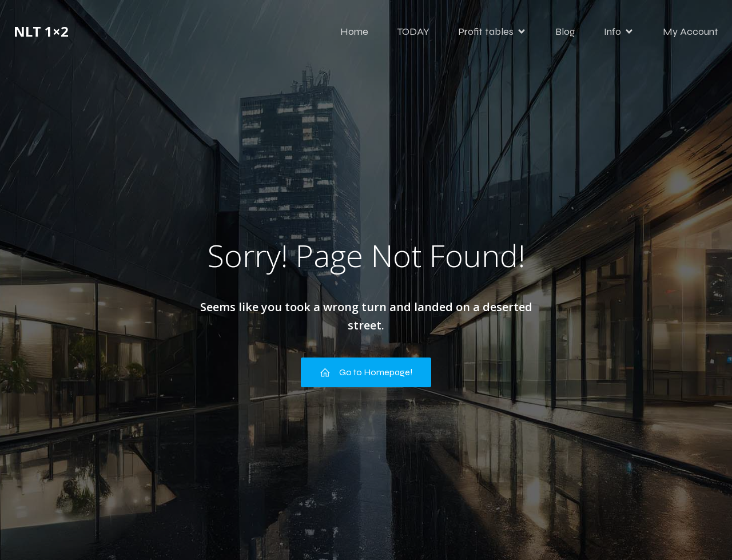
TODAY (413, 31)
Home (354, 31)
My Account (691, 31)
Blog (565, 31)
